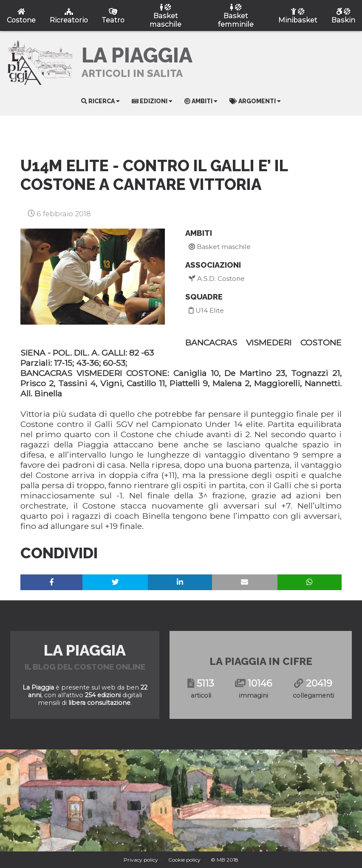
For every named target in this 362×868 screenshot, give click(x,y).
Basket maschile (220, 247)
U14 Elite (206, 310)
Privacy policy (141, 860)
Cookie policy (184, 860)
